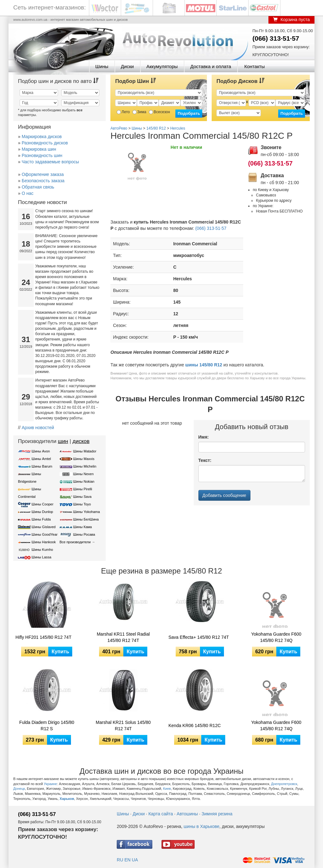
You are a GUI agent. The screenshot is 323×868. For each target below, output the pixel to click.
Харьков (67, 799)
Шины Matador (85, 451)
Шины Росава (84, 534)
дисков (81, 441)
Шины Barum (42, 466)
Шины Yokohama (87, 512)
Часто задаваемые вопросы (50, 162)
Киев (167, 789)
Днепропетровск (284, 784)
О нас (28, 193)
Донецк (19, 789)
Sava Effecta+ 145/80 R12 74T (199, 637)
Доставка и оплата (211, 66)
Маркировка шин (39, 149)
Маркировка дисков (42, 137)
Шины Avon (41, 451)
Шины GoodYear (44, 534)
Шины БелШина (86, 519)
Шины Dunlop (42, 512)
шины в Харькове (201, 826)
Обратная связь (38, 187)
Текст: (205, 460)
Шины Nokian (84, 481)
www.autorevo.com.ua (30, 20)
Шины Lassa (41, 557)
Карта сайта (161, 814)
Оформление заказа (43, 174)
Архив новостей (38, 428)
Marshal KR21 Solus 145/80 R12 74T (123, 725)
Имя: (204, 437)
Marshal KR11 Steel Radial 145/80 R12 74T (123, 637)
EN (127, 860)
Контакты (254, 66)
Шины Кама (82, 527)
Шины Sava (82, 497)
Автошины (187, 814)
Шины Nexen (83, 474)
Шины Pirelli (83, 489)
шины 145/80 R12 (204, 365)
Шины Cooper (42, 504)
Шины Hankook (44, 542)
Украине (50, 784)
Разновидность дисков (45, 143)
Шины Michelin (85, 466)
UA (135, 860)
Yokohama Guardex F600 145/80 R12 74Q (276, 637)
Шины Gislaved (44, 527)
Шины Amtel (41, 459)
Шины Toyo (82, 504)
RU (120, 860)
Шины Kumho (42, 550)
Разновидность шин (42, 155)
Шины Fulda (41, 519)
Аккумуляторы (162, 66)
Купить (60, 652)
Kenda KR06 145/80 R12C (195, 725)
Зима (139, 112)
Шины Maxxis (84, 459)
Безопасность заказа (43, 181)
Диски (127, 66)
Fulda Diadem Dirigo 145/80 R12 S (47, 725)
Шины (102, 66)
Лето (123, 112)
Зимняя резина (217, 814)
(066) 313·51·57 (276, 38)
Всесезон (159, 112)
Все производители (75, 542)
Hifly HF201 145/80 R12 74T (43, 637)
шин (63, 441)
